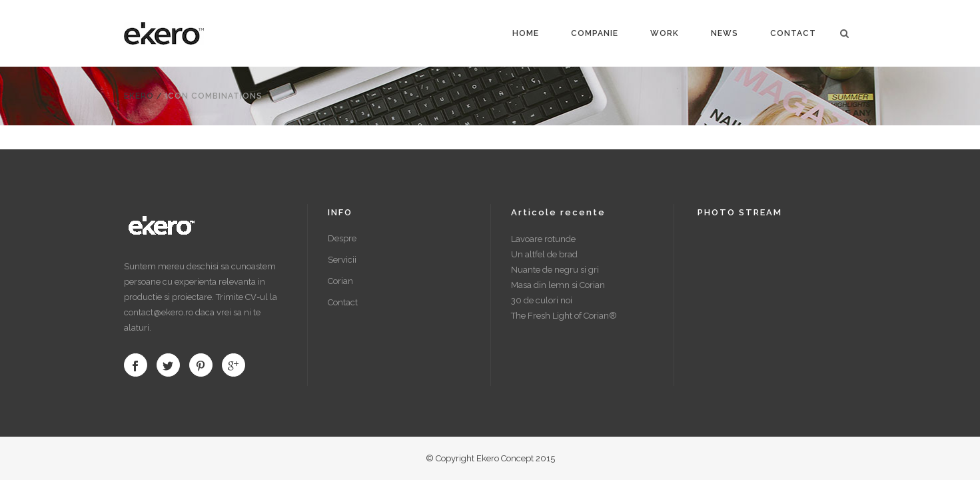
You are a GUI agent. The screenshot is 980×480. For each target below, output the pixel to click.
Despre (342, 238)
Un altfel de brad (544, 254)
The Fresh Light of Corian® (564, 316)
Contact (343, 302)
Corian (340, 281)
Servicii (342, 260)
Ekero (139, 96)
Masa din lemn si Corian (558, 285)
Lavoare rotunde (543, 239)
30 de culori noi (542, 300)
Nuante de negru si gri (555, 270)
